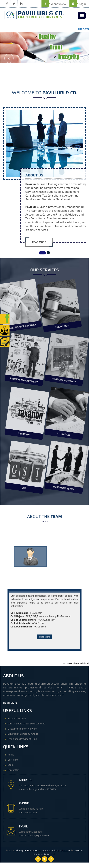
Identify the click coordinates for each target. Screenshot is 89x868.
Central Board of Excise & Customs (26, 724)
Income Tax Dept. (17, 718)
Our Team (13, 760)
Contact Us (13, 770)
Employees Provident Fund (22, 739)
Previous (9, 58)
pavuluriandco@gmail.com (34, 836)
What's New (54, 4)
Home (11, 755)
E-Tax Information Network (22, 729)
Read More (44, 626)
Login (78, 4)
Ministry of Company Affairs (23, 734)
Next (80, 58)
